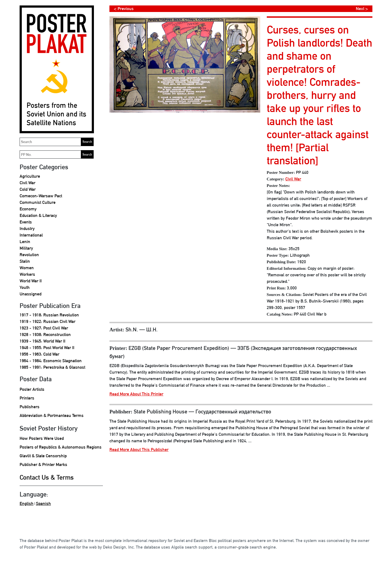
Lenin (25, 242)
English (27, 503)
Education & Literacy (38, 215)
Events (26, 222)
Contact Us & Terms (47, 477)
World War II (31, 281)
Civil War (27, 183)
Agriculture (30, 176)
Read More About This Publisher (139, 450)
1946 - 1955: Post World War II (47, 348)
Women (27, 268)
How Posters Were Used (42, 438)
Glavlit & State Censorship (43, 456)
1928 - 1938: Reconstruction (45, 335)
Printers (27, 398)
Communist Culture (38, 202)
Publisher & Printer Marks (43, 464)
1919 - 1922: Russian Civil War (48, 321)
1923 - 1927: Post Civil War (44, 328)
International (31, 235)
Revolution (29, 255)
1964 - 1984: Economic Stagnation (51, 361)
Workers (27, 274)
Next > (362, 9)
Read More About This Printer (136, 394)
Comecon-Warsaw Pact (41, 196)
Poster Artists (32, 389)
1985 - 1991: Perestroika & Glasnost (52, 367)
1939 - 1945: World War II (42, 341)
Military (26, 248)
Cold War (28, 189)
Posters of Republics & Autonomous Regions (61, 447)
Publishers (30, 407)
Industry (27, 228)
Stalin (25, 261)
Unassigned (30, 294)
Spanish (43, 503)
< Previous (124, 9)
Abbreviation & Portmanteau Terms (52, 415)
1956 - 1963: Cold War (39, 354)
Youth (25, 287)
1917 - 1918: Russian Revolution (49, 315)
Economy (28, 209)
